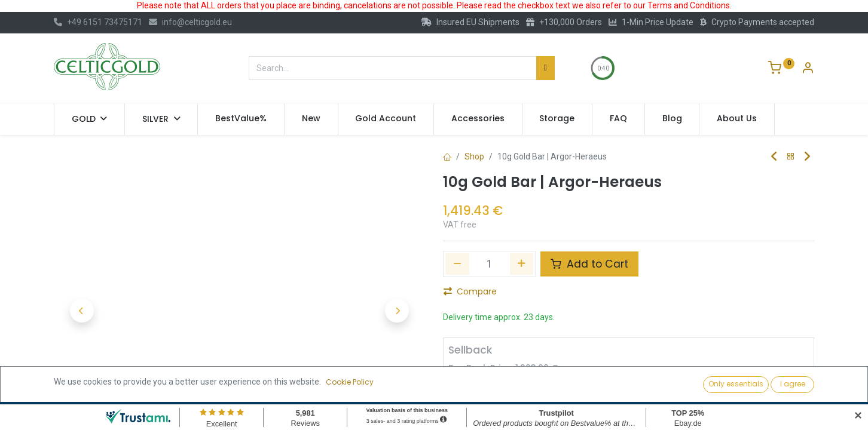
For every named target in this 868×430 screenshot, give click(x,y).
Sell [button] (573, 371)
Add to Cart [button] (589, 264)
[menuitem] (241, 119)
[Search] (545, 68)
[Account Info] (808, 69)
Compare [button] (470, 291)
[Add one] (522, 264)
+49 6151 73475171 (98, 22)
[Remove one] (457, 264)
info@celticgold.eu (190, 22)
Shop (474, 156)
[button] (82, 311)
